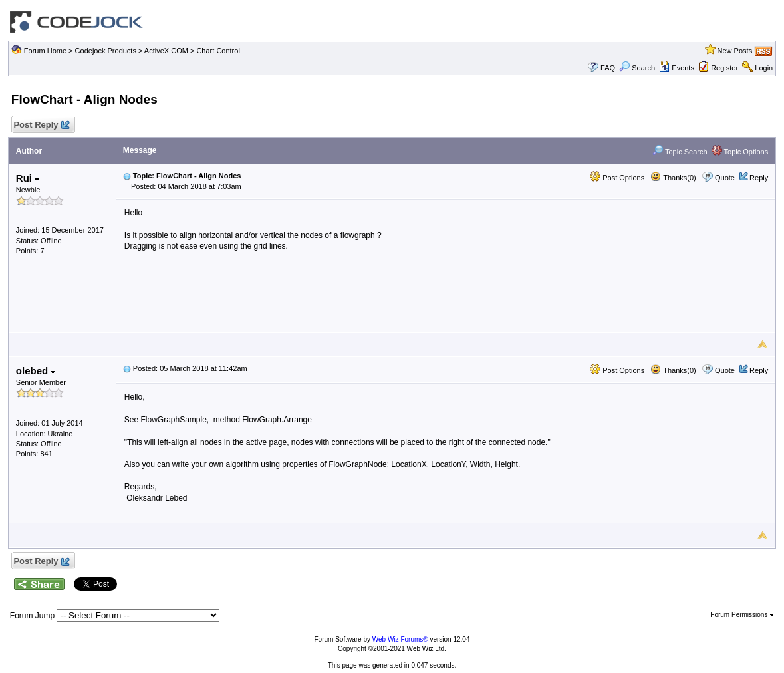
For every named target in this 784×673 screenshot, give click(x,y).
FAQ (608, 68)
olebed (36, 371)
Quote (725, 178)
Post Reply (41, 125)
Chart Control (218, 51)
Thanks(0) (673, 178)
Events (677, 68)
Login (764, 68)
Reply (759, 178)
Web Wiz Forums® (400, 639)
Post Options (617, 178)
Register (724, 68)
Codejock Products (106, 51)
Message (140, 150)
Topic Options (740, 152)
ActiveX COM (166, 51)
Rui (28, 178)
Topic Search (680, 152)
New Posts (735, 51)
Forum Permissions (742, 615)
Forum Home (45, 51)
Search (637, 68)
